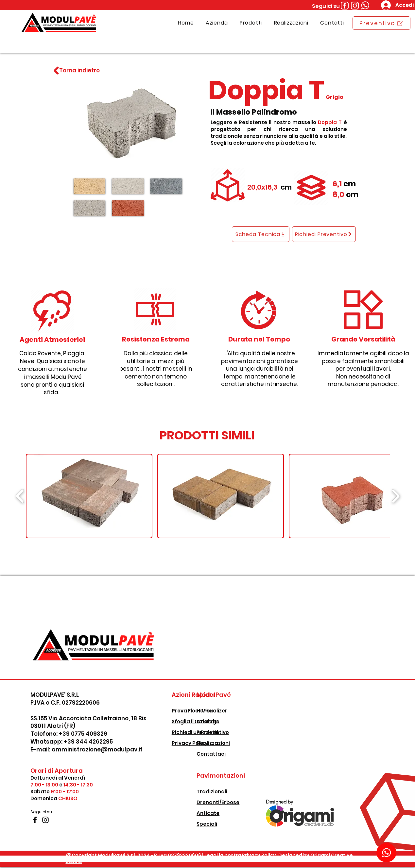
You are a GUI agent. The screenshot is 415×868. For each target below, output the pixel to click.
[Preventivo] (381, 23)
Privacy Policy (190, 743)
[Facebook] (35, 820)
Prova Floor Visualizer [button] (199, 711)
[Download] (386, 853)
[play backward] (20, 496)
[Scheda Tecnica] (261, 234)
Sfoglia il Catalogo (196, 721)
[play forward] (396, 496)
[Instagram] (45, 820)
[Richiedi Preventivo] (324, 234)
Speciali (207, 824)
